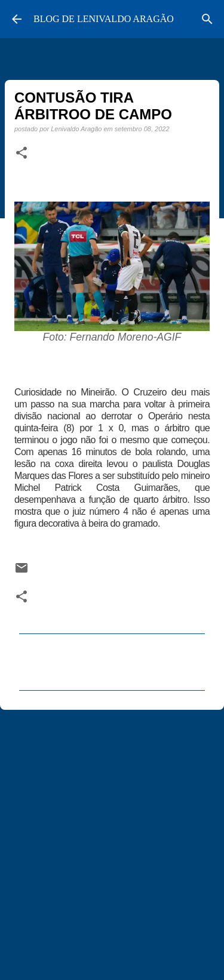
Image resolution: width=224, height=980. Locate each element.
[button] (22, 153)
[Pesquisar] (207, 19)
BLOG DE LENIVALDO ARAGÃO (104, 19)
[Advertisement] (112, 840)
